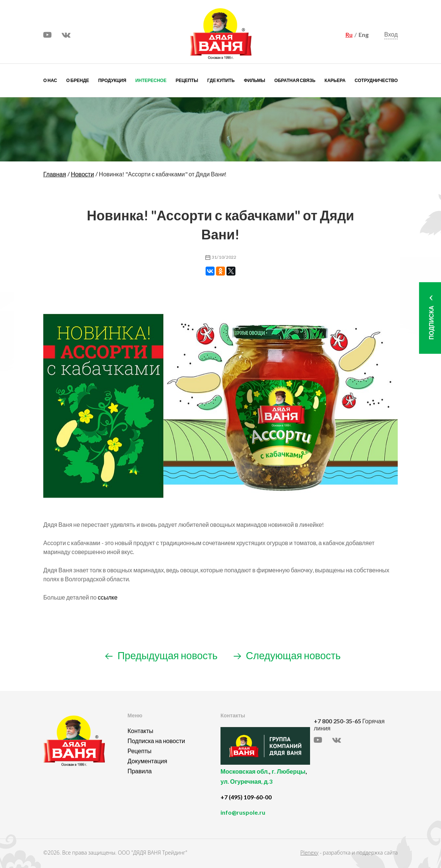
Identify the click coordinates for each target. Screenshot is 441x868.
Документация (147, 761)
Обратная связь (295, 80)
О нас (50, 80)
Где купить (221, 80)
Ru (349, 34)
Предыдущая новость (161, 655)
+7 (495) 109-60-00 (246, 797)
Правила (140, 771)
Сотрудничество (376, 80)
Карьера (335, 80)
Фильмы (254, 80)
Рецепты (187, 80)
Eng (364, 34)
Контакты (140, 731)
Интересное (151, 80)
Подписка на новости (156, 741)
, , (265, 781)
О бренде (78, 80)
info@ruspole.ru (243, 812)
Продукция (112, 80)
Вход (391, 34)
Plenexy (309, 853)
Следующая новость (287, 655)
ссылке (108, 597)
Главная (55, 174)
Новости (82, 174)
